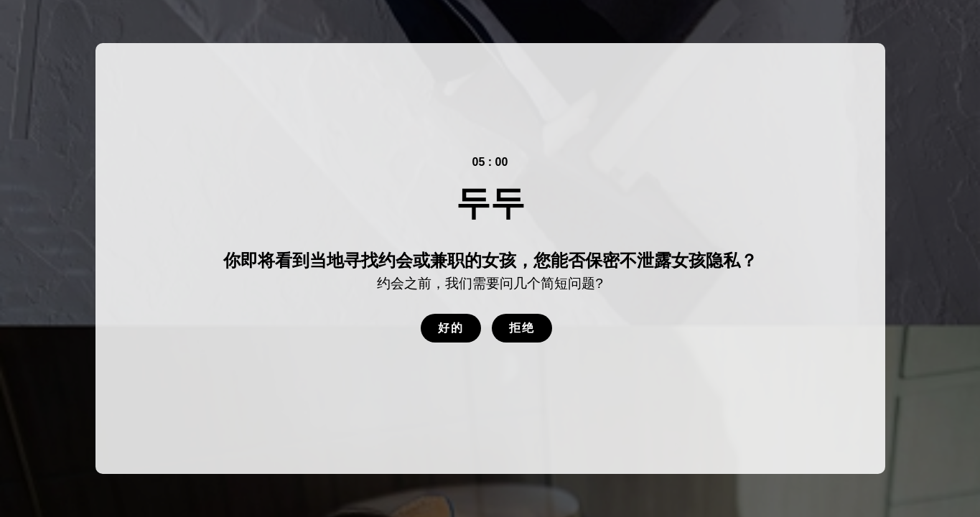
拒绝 (522, 328)
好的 (451, 328)
